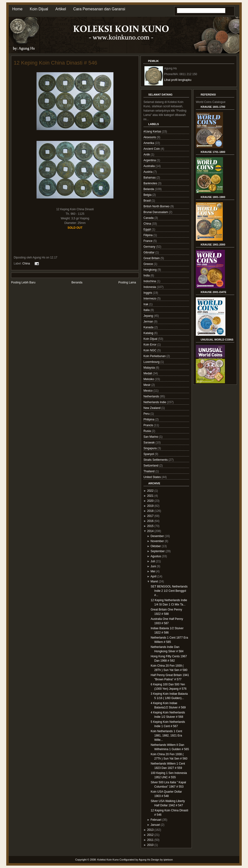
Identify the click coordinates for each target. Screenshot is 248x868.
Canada (149, 218)
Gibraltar (149, 252)
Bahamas (150, 178)
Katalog (149, 333)
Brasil (147, 201)
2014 (150, 531)
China (26, 263)
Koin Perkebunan (155, 356)
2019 (150, 506)
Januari (155, 825)
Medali (148, 373)
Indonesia (150, 287)
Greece (149, 264)
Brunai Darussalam (156, 212)
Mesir (147, 385)
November (157, 541)
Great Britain (152, 258)
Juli (153, 561)
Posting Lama (127, 282)
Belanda (149, 189)
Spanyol (149, 454)
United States (152, 477)
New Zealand (152, 408)
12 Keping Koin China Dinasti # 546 (55, 63)
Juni (153, 566)
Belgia (148, 195)
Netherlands (152, 396)
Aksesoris (150, 137)
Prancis (149, 425)
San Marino (151, 437)
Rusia (148, 431)
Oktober (156, 546)
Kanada (149, 327)
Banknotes (151, 183)
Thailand (149, 471)
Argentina (150, 160)
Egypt (148, 229)
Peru (147, 414)
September (158, 551)
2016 (150, 521)
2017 (150, 516)
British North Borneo (157, 206)
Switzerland (151, 466)
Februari (156, 820)
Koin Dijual (39, 9)
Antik (147, 155)
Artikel (61, 9)
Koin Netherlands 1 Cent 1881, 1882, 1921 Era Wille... (166, 736)
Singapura (150, 448)
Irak (146, 304)
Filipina (148, 235)
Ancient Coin (152, 149)
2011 (150, 840)
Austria (148, 172)
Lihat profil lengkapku (178, 80)
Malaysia (150, 368)
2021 (150, 496)
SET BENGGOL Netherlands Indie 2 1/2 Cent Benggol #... (169, 591)
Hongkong (150, 270)
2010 (150, 845)
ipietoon (168, 860)
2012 (150, 835)
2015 (150, 526)
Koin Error (150, 345)
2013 (150, 830)
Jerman (149, 322)
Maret (154, 581)
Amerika (149, 143)
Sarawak (149, 443)
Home (17, 9)
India (147, 275)
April (154, 576)
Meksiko (149, 379)
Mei (153, 571)
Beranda (77, 282)
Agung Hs (144, 860)
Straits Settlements (156, 460)
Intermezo (150, 299)
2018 (150, 511)
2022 (150, 491)
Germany (150, 247)
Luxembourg (152, 362)
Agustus (156, 556)
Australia (149, 166)
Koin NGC (150, 350)
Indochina (150, 281)
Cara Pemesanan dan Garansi (99, 9)
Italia (147, 310)
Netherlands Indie (155, 402)
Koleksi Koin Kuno (108, 860)
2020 (150, 501)
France (148, 241)
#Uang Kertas (153, 132)
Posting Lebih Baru (23, 282)
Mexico (148, 391)
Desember (157, 536)
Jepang (149, 316)
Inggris (148, 293)
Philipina (149, 419)
